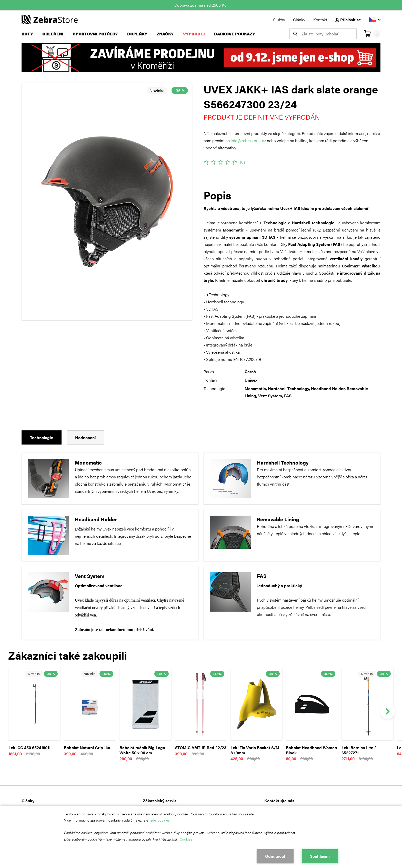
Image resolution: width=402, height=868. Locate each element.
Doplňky (137, 34)
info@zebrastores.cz (248, 141)
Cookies (186, 839)
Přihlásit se (348, 20)
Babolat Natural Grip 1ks (87, 748)
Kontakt (320, 20)
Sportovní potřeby (95, 34)
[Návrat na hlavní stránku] (50, 19)
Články (299, 20)
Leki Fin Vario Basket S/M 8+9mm (255, 750)
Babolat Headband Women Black (311, 750)
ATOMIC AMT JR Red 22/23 (201, 748)
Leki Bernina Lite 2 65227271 (359, 750)
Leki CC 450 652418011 (29, 748)
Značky (165, 34)
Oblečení (53, 34)
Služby (279, 20)
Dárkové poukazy (235, 34)
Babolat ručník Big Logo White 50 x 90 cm (142, 750)
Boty (27, 34)
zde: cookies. (160, 820)
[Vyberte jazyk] (375, 20)
